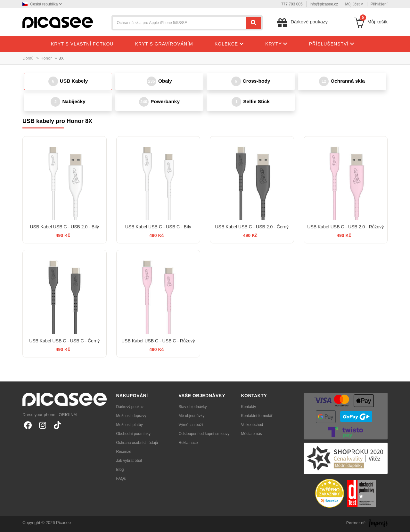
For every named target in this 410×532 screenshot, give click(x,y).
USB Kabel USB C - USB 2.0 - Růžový (345, 227)
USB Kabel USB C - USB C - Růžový (158, 341)
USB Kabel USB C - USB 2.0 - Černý (252, 227)
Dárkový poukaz (130, 407)
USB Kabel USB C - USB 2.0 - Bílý (64, 227)
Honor (46, 58)
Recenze (124, 452)
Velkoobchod (252, 425)
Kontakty (249, 407)
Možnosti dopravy (131, 416)
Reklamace (188, 443)
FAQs (121, 479)
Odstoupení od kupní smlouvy (204, 434)
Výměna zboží (191, 425)
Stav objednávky (193, 407)
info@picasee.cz (324, 4)
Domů (28, 58)
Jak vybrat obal (129, 461)
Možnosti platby (130, 425)
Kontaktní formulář (257, 416)
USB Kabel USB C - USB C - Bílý (158, 227)
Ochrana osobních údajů (137, 443)
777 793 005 (292, 4)
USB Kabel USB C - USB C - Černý (64, 341)
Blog (120, 470)
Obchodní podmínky (133, 434)
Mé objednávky (192, 416)
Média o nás (252, 434)
